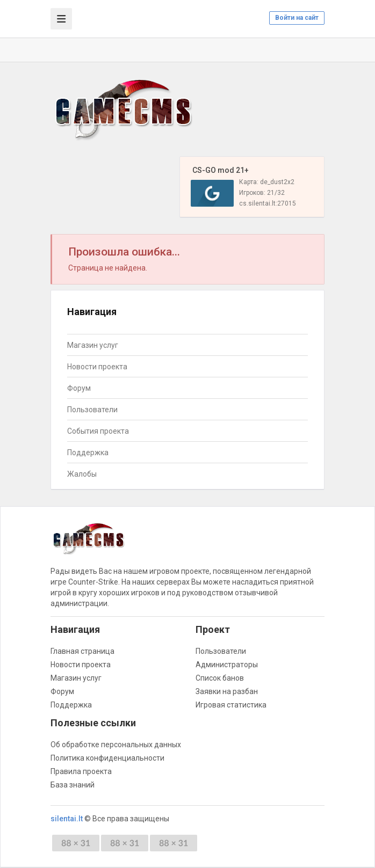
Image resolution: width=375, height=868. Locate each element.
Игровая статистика (231, 705)
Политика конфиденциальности (107, 758)
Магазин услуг (93, 345)
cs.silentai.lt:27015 (268, 203)
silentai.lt (67, 819)
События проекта (98, 431)
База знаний (73, 785)
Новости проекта (97, 367)
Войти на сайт (297, 18)
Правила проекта (81, 771)
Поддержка (88, 453)
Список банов (220, 678)
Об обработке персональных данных (116, 745)
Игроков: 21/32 (262, 193)
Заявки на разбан (227, 691)
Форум (79, 388)
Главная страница (82, 651)
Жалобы (82, 474)
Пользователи (92, 410)
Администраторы (227, 665)
